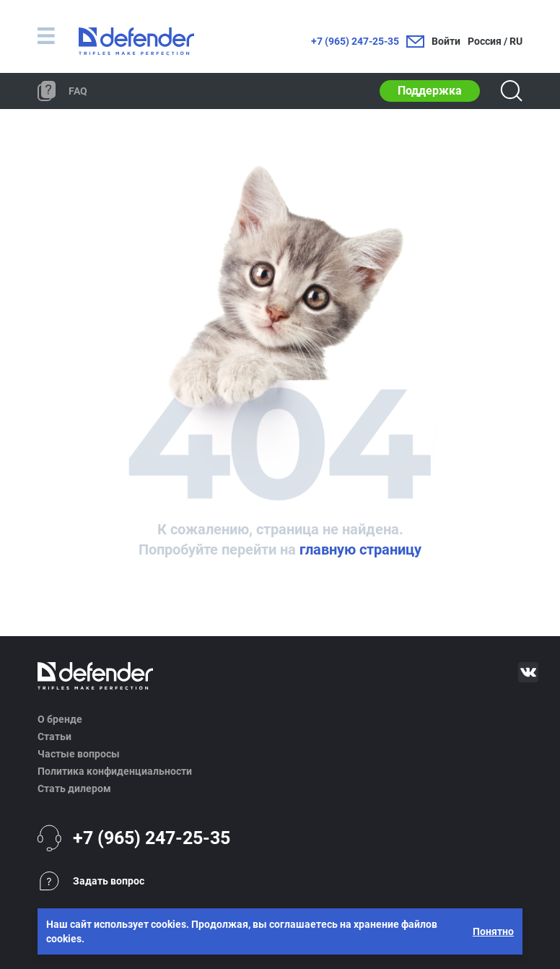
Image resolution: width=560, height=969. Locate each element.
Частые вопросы (79, 754)
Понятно (493, 931)
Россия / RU (495, 41)
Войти (446, 41)
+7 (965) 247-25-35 (355, 41)
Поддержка (430, 91)
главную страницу (360, 549)
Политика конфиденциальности (115, 771)
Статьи (54, 736)
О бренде (60, 719)
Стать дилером (74, 788)
